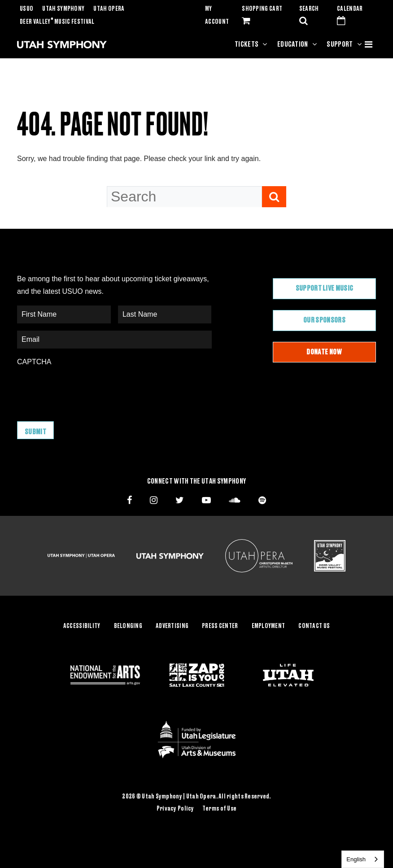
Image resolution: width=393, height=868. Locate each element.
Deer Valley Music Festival (57, 22)
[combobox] (363, 859)
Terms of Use (219, 808)
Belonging (128, 625)
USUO (26, 9)
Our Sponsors (324, 320)
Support (340, 44)
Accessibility (82, 625)
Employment (269, 625)
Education (293, 44)
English (356, 859)
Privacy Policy (175, 808)
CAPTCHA (34, 362)
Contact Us (314, 625)
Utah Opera (109, 9)
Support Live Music (325, 288)
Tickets (247, 44)
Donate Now (324, 352)
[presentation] (85, 389)
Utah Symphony (63, 9)
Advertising (172, 625)
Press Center (220, 625)
